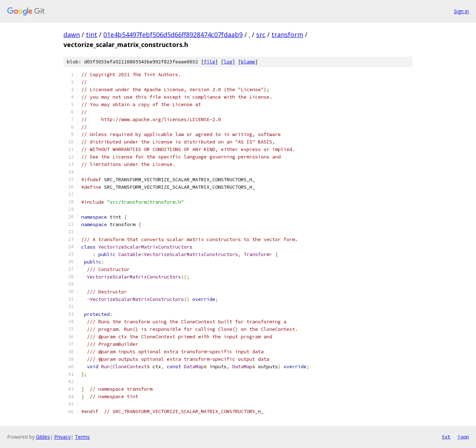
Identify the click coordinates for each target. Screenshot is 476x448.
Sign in (461, 11)
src (261, 35)
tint (92, 35)
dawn (72, 35)
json (463, 437)
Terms (82, 437)
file (209, 62)
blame (248, 62)
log (228, 62)
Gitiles (43, 437)
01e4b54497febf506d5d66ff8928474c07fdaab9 (173, 35)
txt (446, 437)
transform (287, 35)
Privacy (62, 437)
